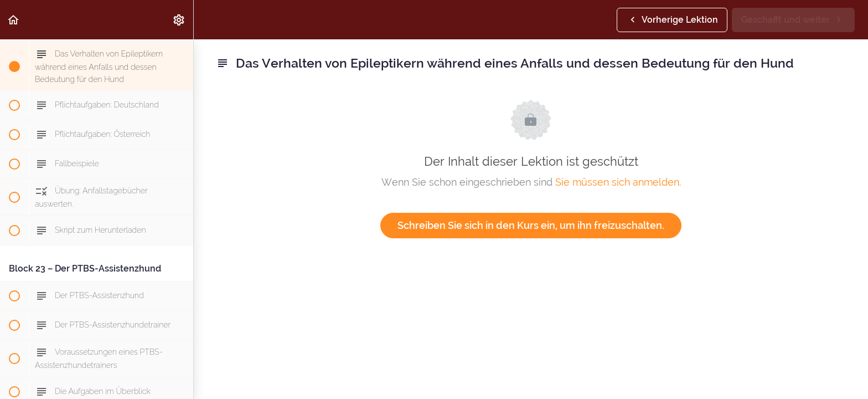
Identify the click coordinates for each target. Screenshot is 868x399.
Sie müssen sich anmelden (617, 182)
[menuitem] (179, 20)
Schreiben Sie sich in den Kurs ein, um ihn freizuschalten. (531, 225)
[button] (14, 20)
